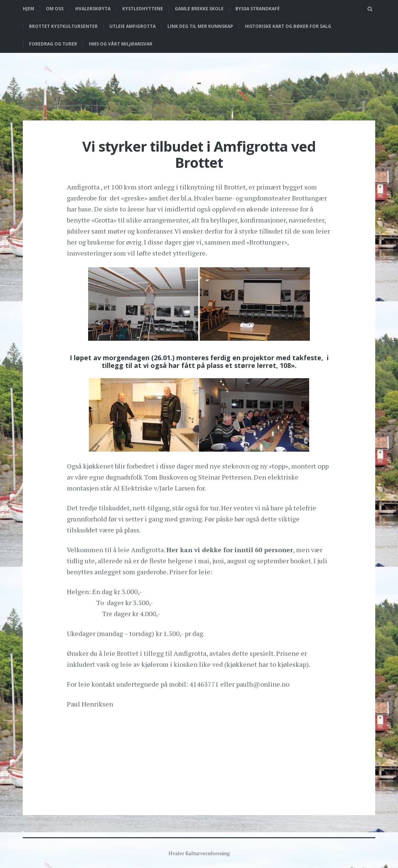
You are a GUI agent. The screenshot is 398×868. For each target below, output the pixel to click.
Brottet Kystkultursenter (63, 26)
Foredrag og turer (53, 44)
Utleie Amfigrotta (133, 26)
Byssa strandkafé (258, 9)
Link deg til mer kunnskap (200, 26)
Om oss (55, 9)
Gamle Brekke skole (199, 9)
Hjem (28, 9)
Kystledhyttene (143, 9)
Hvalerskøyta (93, 9)
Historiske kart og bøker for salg (288, 26)
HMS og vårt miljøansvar (121, 44)
